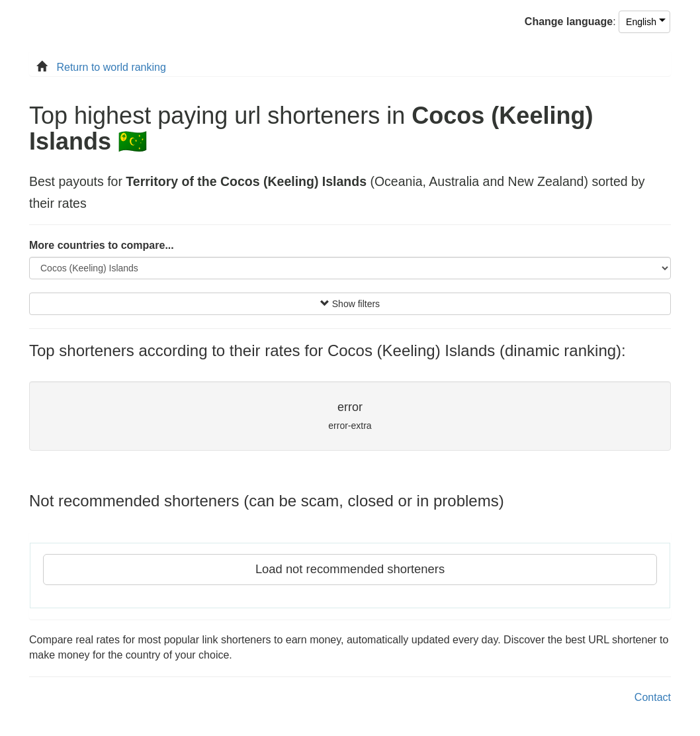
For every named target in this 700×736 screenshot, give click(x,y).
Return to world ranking (111, 67)
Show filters (350, 304)
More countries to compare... (102, 245)
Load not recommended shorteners (350, 569)
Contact (653, 697)
